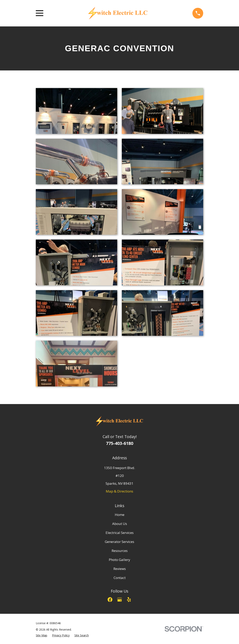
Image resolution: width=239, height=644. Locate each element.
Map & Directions (119, 491)
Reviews (120, 569)
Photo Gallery (119, 560)
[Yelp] (129, 600)
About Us (120, 524)
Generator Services (119, 542)
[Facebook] (110, 600)
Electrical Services (120, 533)
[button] (76, 111)
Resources (120, 551)
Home (120, 515)
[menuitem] (41, 635)
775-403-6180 (120, 443)
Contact (120, 578)
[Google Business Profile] (120, 600)
